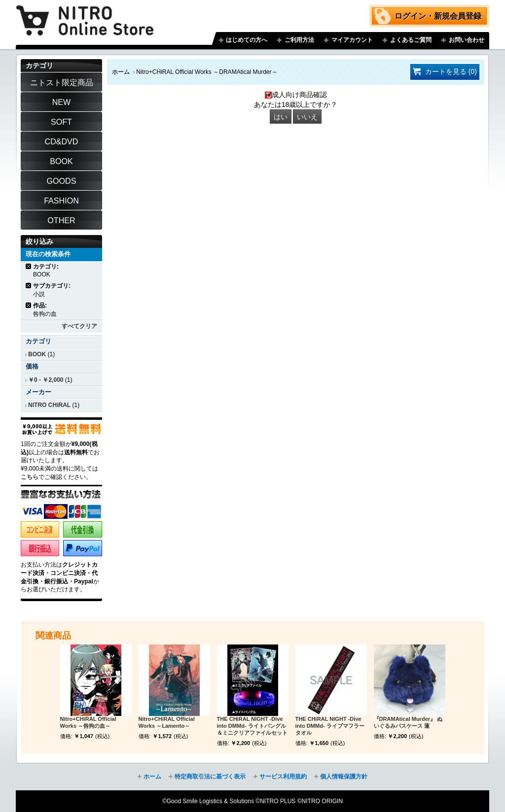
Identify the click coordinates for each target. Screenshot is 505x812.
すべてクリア (79, 326)
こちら (30, 477)
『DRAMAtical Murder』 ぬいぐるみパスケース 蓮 (408, 722)
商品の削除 (29, 266)
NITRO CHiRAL (49, 405)
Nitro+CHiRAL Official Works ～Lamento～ (167, 722)
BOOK (37, 354)
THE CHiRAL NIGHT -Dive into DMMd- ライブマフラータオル (330, 726)
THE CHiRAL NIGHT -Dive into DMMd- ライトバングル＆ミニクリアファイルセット (252, 726)
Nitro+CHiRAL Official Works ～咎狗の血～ (88, 722)
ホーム (121, 72)
